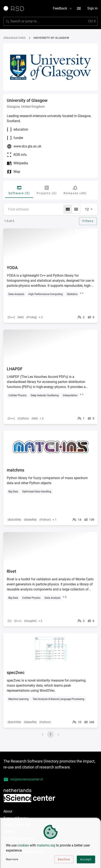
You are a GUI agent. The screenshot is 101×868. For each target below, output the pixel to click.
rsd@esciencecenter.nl (23, 779)
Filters (88, 221)
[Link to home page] (15, 8)
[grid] (68, 209)
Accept (86, 860)
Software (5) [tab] (19, 190)
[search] (50, 21)
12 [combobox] (87, 209)
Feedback (62, 8)
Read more (12, 860)
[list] (76, 209)
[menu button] (79, 8)
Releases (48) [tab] (75, 190)
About (8, 811)
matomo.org (46, 846)
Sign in (92, 8)
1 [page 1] (50, 734)
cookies (23, 846)
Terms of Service (16, 818)
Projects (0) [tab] (47, 190)
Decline (64, 860)
